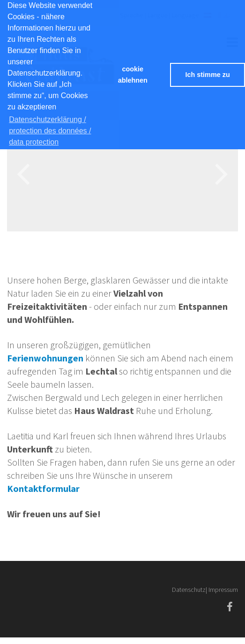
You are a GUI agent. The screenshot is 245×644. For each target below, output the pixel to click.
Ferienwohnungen (45, 358)
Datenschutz (189, 590)
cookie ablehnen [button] (133, 75)
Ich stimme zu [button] (208, 75)
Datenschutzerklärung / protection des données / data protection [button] (50, 131)
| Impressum (222, 590)
